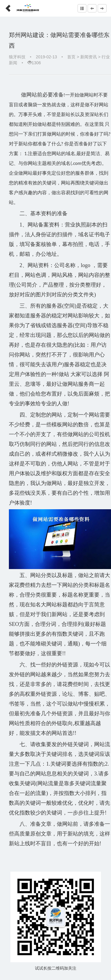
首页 (71, 57)
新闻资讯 (89, 57)
